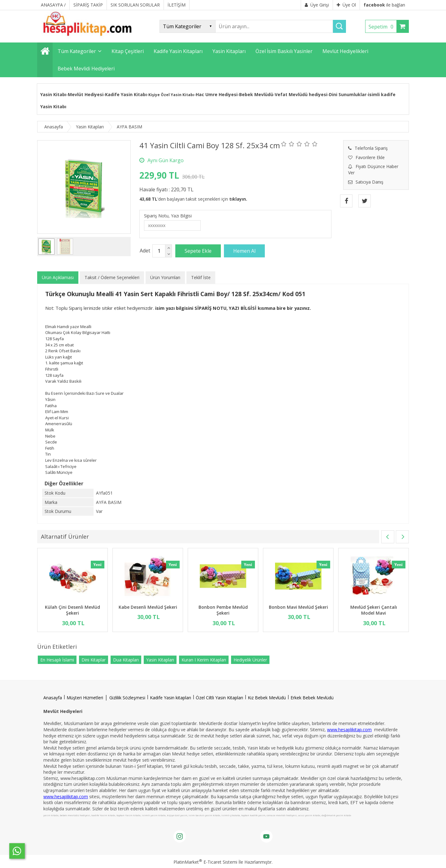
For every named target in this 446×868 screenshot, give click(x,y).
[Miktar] (159, 251)
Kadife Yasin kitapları (171, 698)
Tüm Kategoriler (77, 51)
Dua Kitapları (126, 660)
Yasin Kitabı (53, 94)
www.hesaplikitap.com (349, 730)
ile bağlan (384, 5)
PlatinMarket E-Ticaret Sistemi (205, 862)
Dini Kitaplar (94, 660)
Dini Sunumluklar (348, 94)
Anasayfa (53, 698)
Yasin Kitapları (160, 660)
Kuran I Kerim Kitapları (204, 660)
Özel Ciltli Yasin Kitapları (219, 698)
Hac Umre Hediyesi (217, 94)
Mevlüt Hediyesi (86, 94)
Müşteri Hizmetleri (85, 698)
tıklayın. (238, 199)
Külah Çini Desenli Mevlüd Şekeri (72, 610)
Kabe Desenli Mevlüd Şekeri (148, 607)
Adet (145, 251)
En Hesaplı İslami (57, 660)
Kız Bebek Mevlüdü (267, 698)
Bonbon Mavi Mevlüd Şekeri (298, 607)
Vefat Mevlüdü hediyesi (301, 94)
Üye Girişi (317, 5)
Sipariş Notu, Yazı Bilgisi (168, 216)
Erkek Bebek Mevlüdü (312, 698)
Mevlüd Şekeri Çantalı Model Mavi (374, 610)
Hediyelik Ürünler (250, 660)
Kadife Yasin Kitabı (126, 94)
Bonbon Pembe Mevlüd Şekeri (223, 610)
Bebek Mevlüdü (256, 94)
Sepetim (383, 27)
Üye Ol (346, 5)
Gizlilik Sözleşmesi (127, 698)
